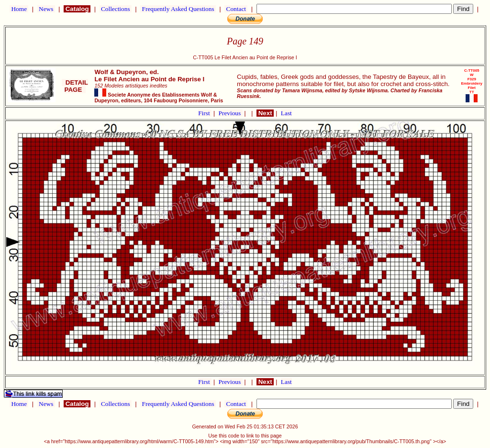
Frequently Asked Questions (178, 9)
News (46, 9)
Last (286, 113)
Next (265, 113)
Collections (116, 9)
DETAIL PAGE (75, 86)
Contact (236, 9)
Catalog (77, 9)
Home (19, 9)
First (205, 113)
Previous (231, 113)
